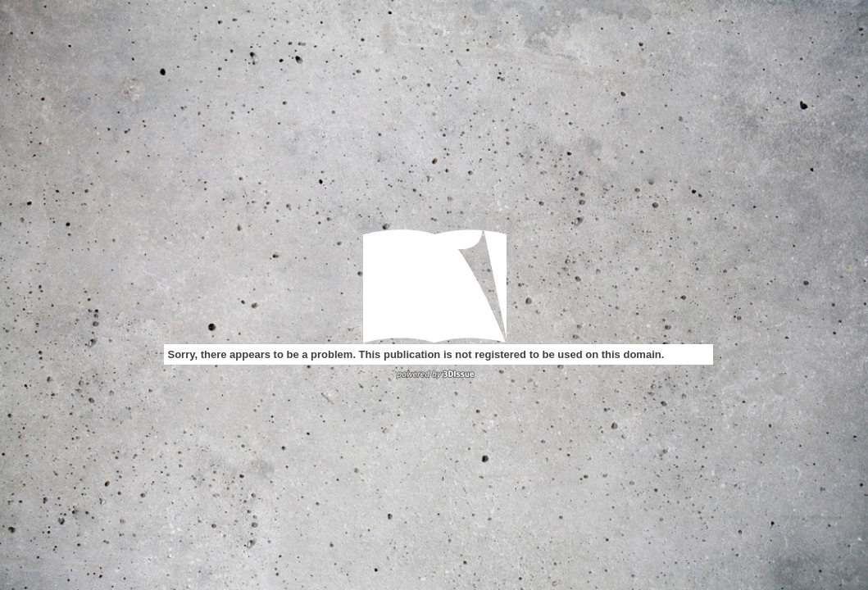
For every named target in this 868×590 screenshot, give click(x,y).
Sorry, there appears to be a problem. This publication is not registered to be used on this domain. (416, 354)
